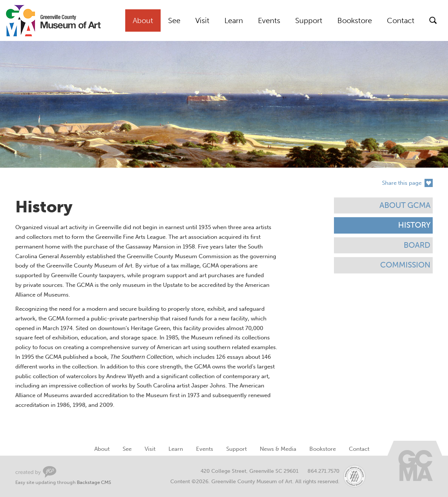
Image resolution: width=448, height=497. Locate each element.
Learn (234, 20)
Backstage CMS (94, 482)
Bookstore (355, 20)
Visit (202, 20)
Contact (401, 20)
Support (309, 20)
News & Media (278, 449)
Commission (405, 265)
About (143, 20)
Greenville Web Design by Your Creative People (36, 472)
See (174, 20)
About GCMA (405, 205)
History (414, 225)
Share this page (402, 183)
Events (269, 20)
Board (417, 245)
